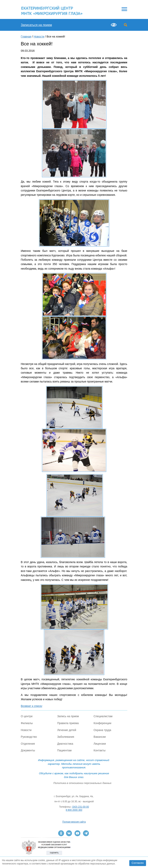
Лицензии (100, 744)
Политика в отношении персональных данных (82, 783)
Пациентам (64, 750)
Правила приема (68, 723)
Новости (39, 37)
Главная (26, 37)
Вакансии (100, 737)
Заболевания (66, 737)
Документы (28, 750)
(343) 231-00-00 (80, 807)
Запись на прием (68, 716)
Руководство (29, 737)
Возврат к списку (32, 706)
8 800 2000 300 (74, 810)
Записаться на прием (36, 25)
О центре (27, 716)
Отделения (28, 744)
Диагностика (65, 744)
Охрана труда (102, 730)
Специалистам (103, 716)
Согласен (138, 863)
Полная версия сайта (74, 822)
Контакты (100, 750)
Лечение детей (67, 730)
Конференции (102, 723)
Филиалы (27, 723)
